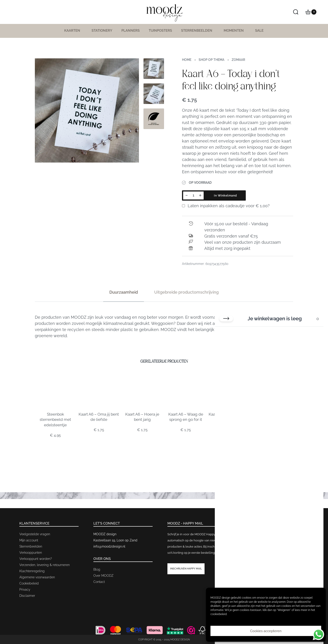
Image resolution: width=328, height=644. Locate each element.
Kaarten (73, 31)
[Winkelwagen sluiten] (226, 318)
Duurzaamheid (124, 292)
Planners (131, 31)
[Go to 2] (154, 94)
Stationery (102, 31)
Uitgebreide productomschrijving (186, 292)
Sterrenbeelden (198, 31)
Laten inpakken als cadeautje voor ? (226, 206)
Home (187, 60)
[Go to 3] (154, 119)
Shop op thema (211, 60)
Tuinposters (160, 31)
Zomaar (238, 60)
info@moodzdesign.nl (109, 546)
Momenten (235, 31)
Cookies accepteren (266, 631)
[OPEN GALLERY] (87, 110)
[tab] (124, 292)
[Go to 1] (154, 69)
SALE (259, 31)
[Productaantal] (193, 195)
